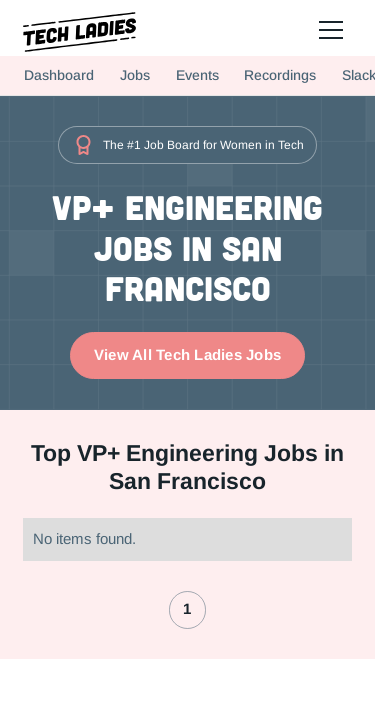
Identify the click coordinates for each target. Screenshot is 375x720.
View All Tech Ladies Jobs (187, 354)
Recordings (280, 75)
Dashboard (59, 75)
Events (197, 75)
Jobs (135, 75)
